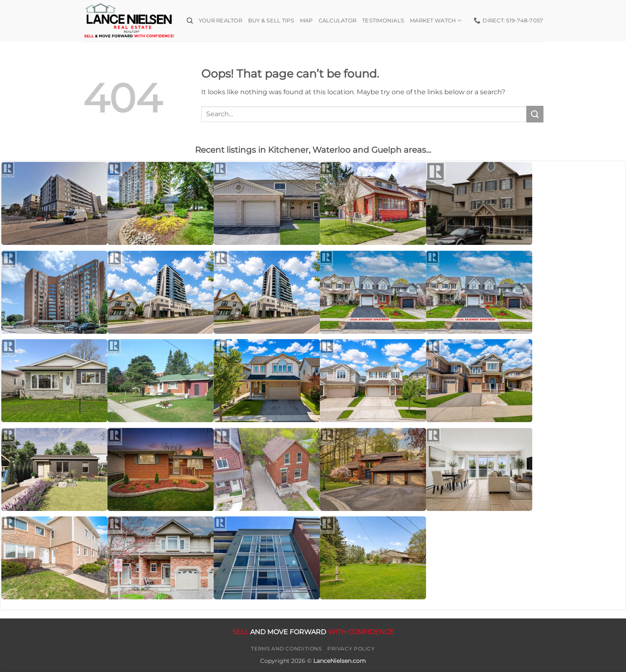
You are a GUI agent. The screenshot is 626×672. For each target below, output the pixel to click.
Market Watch (436, 21)
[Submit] (535, 114)
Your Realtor (220, 21)
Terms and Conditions (286, 649)
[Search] (190, 21)
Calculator (338, 21)
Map (306, 21)
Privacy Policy (351, 649)
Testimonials (383, 21)
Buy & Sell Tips (271, 21)
